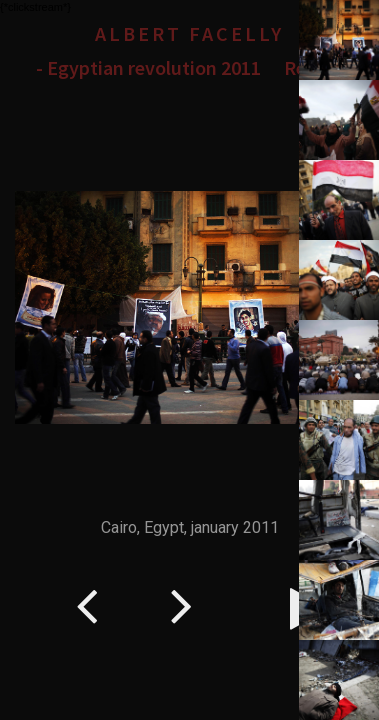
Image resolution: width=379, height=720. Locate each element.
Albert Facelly (189, 33)
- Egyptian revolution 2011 (148, 67)
